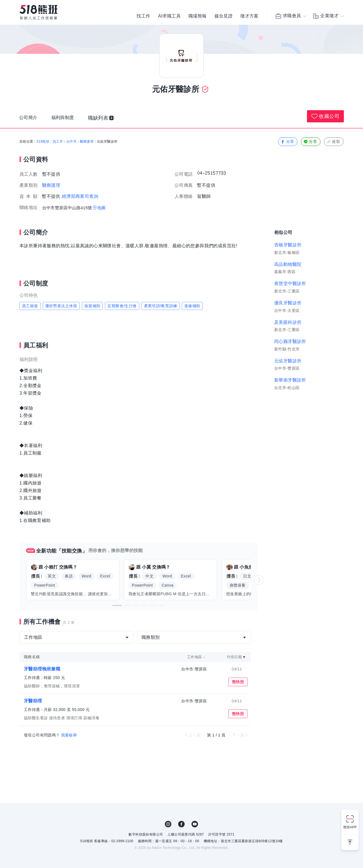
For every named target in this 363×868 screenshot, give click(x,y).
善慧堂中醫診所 (290, 283)
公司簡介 (29, 119)
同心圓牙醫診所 (290, 341)
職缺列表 (106, 119)
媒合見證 (224, 17)
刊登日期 (234, 657)
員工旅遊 (30, 306)
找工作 (143, 17)
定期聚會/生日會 (122, 306)
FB (181, 824)
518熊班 (43, 142)
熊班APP (350, 827)
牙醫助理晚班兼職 (42, 669)
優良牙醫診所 (288, 303)
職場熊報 (198, 17)
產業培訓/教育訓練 (161, 306)
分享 (287, 142)
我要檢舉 (69, 735)
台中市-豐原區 (194, 669)
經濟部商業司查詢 (80, 196)
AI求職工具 (169, 17)
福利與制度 (66, 119)
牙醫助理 (33, 701)
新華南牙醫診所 (290, 380)
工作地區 (195, 657)
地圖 (101, 208)
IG (168, 824)
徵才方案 (249, 17)
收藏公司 (325, 116)
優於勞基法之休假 (61, 306)
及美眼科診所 (288, 322)
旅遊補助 (92, 306)
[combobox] (76, 637)
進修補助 (192, 306)
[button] (117, 605)
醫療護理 (87, 142)
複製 (333, 142)
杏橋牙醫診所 (288, 245)
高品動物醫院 (288, 264)
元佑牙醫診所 (288, 361)
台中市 (71, 142)
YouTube (195, 824)
